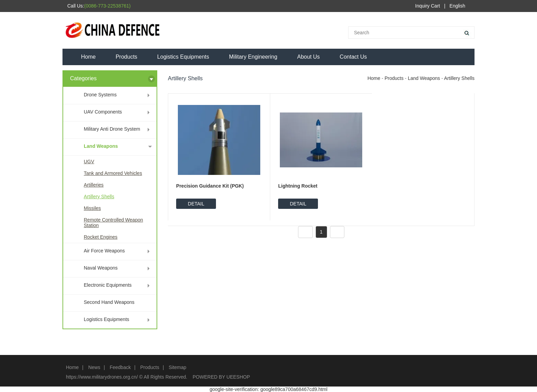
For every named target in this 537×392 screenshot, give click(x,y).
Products (127, 57)
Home (88, 57)
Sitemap (177, 367)
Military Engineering (253, 57)
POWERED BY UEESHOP (221, 377)
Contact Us (353, 57)
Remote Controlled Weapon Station (113, 223)
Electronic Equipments (108, 285)
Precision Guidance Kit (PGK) (210, 186)
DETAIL (196, 204)
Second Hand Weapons (109, 302)
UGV (89, 162)
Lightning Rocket (298, 186)
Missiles (92, 208)
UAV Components (103, 112)
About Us (309, 57)
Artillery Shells (99, 197)
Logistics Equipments (183, 57)
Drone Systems (100, 95)
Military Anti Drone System (112, 129)
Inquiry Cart (427, 6)
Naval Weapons (101, 268)
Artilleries (94, 185)
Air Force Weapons (104, 251)
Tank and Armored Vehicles (113, 173)
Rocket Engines (101, 237)
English (457, 6)
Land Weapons (101, 146)
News (94, 367)
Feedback (120, 367)
